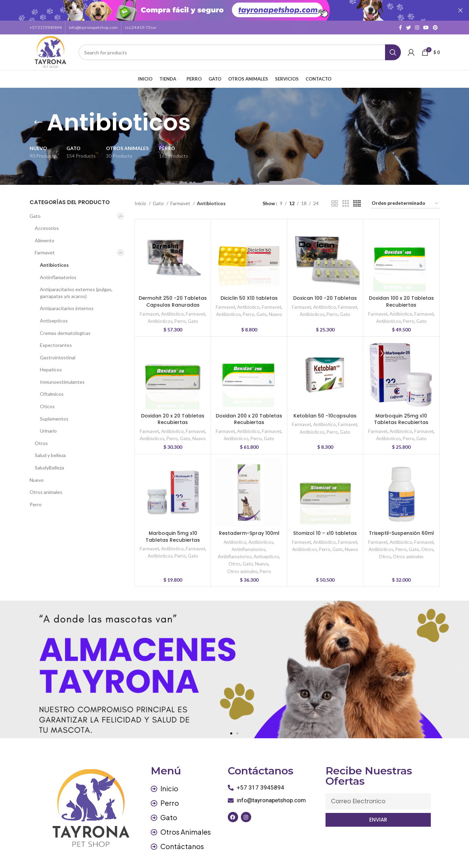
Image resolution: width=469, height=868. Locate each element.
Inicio (141, 200)
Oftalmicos (52, 390)
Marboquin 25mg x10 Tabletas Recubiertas (401, 415)
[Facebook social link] (400, 24)
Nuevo (37, 476)
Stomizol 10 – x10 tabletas (325, 530)
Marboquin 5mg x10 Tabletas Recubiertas (173, 533)
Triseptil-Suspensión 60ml (401, 530)
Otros (41, 440)
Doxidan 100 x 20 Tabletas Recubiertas (401, 298)
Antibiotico (172, 310)
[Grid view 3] (346, 200)
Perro (36, 501)
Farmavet (45, 249)
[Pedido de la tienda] (405, 200)
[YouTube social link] (426, 24)
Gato (35, 212)
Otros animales (46, 489)
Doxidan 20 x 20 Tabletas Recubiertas (173, 415)
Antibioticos (54, 261)
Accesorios (47, 225)
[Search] (239, 49)
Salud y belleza (50, 452)
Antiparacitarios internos (67, 305)
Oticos (47, 403)
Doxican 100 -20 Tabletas (325, 295)
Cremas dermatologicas (65, 329)
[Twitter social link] (408, 24)
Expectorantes (56, 342)
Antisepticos (54, 317)
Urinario (48, 427)
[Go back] (38, 119)
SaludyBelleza (49, 464)
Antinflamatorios (58, 273)
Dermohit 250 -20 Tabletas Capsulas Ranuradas (173, 298)
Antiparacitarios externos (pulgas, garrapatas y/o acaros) (76, 289)
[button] (231, 730)
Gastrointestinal (58, 354)
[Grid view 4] (357, 200)
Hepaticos (51, 366)
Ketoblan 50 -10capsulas (325, 412)
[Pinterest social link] (435, 24)
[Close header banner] (460, 10)
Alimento (45, 237)
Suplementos (54, 415)
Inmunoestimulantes (62, 378)
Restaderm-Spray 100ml (249, 530)
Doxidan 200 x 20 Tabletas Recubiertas (249, 415)
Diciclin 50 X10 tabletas (249, 295)
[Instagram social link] (417, 24)
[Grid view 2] (335, 200)
